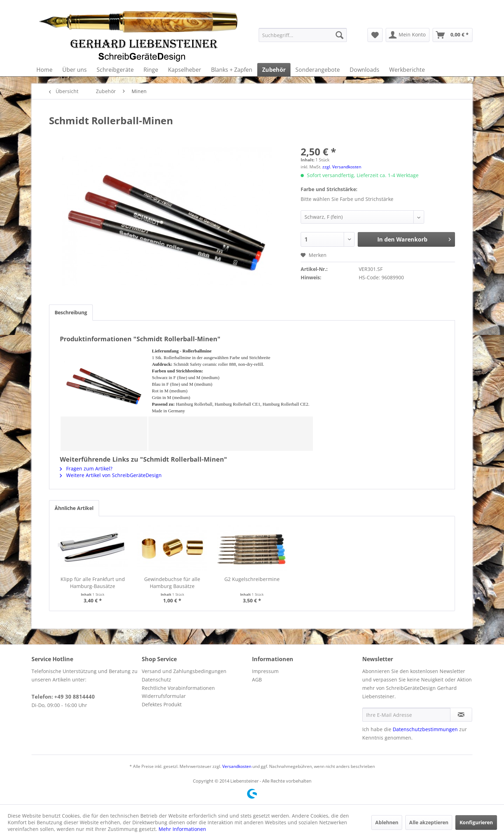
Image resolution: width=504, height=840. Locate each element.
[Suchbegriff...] (303, 35)
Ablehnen (387, 822)
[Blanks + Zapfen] (232, 70)
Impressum (265, 671)
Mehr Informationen (182, 829)
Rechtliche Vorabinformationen (178, 688)
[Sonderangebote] (318, 70)
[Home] (44, 70)
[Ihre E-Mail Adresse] (406, 715)
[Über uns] (75, 70)
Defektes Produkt (162, 704)
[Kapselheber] (185, 70)
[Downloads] (365, 70)
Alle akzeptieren (429, 822)
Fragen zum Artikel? (86, 468)
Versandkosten (237, 766)
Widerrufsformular (164, 696)
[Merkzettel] (375, 35)
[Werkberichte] (407, 70)
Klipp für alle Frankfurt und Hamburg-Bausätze (93, 583)
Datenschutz (156, 680)
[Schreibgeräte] (115, 70)
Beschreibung (71, 312)
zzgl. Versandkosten (342, 167)
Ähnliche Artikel (74, 508)
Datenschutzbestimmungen (425, 729)
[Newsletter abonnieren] (461, 715)
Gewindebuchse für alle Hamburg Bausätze (172, 583)
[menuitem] (303, 35)
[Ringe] (151, 70)
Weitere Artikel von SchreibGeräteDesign (111, 475)
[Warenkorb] (453, 35)
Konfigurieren (476, 822)
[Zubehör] (274, 70)
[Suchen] (339, 35)
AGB (257, 680)
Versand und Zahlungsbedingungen (184, 671)
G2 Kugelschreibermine (252, 579)
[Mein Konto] (408, 35)
